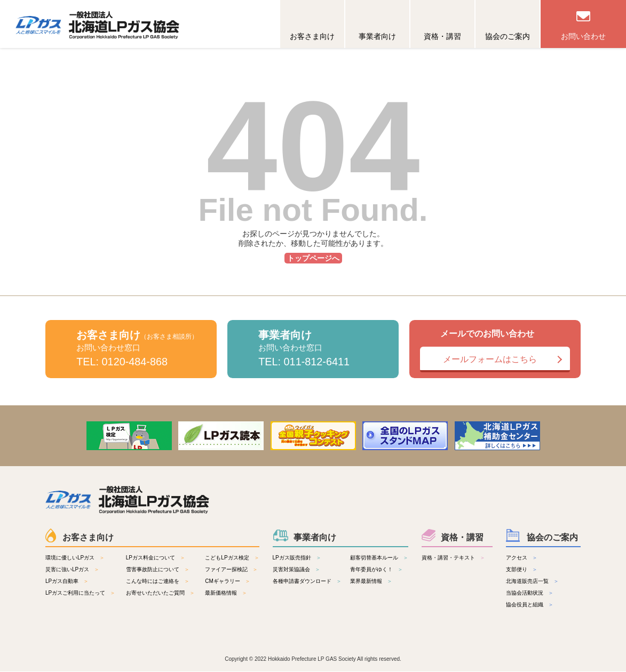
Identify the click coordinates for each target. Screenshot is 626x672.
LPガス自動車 (62, 582)
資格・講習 (442, 36)
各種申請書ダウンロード (302, 582)
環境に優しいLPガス (70, 558)
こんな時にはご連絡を (153, 582)
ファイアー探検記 (226, 570)
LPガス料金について (150, 558)
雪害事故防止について (153, 570)
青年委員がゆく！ (371, 570)
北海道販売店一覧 (527, 582)
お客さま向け (312, 36)
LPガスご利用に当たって (75, 593)
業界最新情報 (366, 582)
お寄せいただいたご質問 (155, 593)
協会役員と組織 (525, 605)
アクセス (517, 558)
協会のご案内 (508, 36)
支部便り (517, 570)
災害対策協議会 (291, 570)
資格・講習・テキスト (448, 558)
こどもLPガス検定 (227, 558)
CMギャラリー (223, 582)
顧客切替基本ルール (374, 558)
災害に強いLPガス (67, 570)
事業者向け (377, 36)
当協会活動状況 (525, 593)
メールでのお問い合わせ (495, 351)
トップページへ (313, 258)
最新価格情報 (221, 593)
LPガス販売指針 (292, 558)
